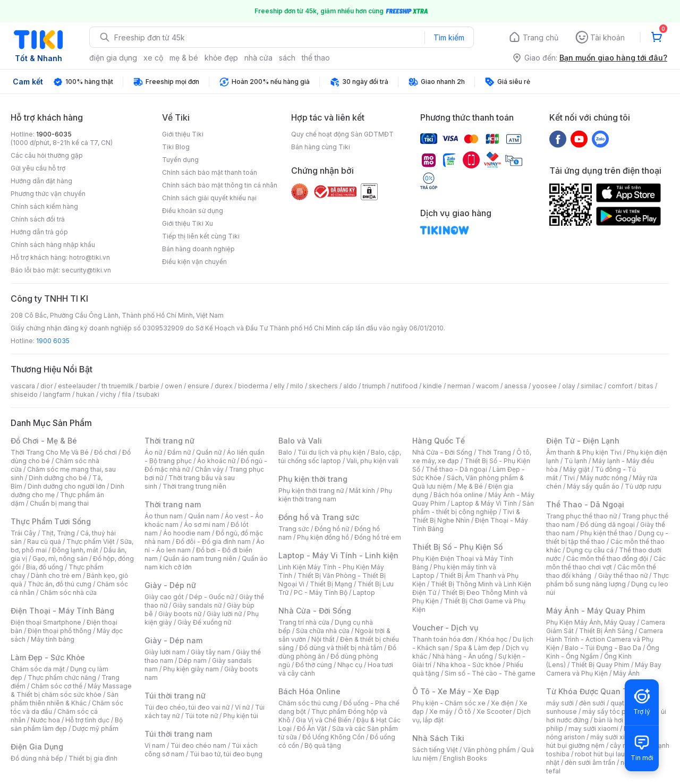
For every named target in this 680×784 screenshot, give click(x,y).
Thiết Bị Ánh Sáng (606, 631)
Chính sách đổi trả (38, 219)
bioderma (253, 386)
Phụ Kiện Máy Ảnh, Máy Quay (591, 622)
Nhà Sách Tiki (438, 738)
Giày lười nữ (224, 614)
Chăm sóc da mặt (38, 669)
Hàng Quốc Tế (439, 441)
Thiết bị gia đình (93, 758)
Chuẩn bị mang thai (59, 503)
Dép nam (193, 661)
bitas (646, 386)
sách (287, 58)
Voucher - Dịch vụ (445, 628)
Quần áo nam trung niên (200, 559)
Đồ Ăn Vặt (312, 728)
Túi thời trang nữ (175, 696)
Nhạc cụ (350, 665)
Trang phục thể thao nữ (581, 516)
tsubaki (148, 394)
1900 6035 (53, 341)
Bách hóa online (458, 495)
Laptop (364, 593)
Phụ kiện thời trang (313, 479)
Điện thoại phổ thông (59, 631)
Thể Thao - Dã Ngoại (585, 504)
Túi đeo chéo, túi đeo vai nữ (187, 707)
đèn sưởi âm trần (590, 762)
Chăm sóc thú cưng (308, 703)
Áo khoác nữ (216, 461)
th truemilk (118, 386)
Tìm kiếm (449, 37)
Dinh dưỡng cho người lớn (66, 486)
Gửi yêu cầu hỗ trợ (38, 168)
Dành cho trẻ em (56, 576)
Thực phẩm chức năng (62, 678)
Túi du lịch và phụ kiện (331, 452)
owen (173, 386)
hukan (85, 394)
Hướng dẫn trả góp (39, 232)
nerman (459, 386)
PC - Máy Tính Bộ (321, 593)
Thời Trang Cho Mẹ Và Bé (50, 452)
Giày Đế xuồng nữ (204, 622)
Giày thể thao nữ (623, 576)
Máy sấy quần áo (593, 486)
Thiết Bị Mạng (331, 584)
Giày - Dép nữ (170, 585)
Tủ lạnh (576, 461)
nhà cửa (258, 58)
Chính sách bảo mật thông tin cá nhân (220, 185)
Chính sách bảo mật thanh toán (210, 172)
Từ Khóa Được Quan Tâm (592, 691)
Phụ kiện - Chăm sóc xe (449, 703)
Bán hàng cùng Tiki (321, 147)
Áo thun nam (164, 516)
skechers (323, 386)
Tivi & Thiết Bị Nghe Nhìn (466, 516)
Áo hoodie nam (187, 533)
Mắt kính (362, 491)
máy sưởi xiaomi (615, 737)
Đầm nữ (179, 452)
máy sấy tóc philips (612, 711)
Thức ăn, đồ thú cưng (59, 584)
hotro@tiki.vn (90, 257)
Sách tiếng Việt (435, 750)
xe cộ (153, 58)
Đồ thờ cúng (314, 665)
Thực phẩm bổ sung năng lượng (607, 580)
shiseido (24, 394)
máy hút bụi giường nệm (602, 741)
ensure (198, 386)
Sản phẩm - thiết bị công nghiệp (473, 508)
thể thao (316, 58)
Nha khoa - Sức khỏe (469, 665)
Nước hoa (45, 720)
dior (46, 386)
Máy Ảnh (626, 673)
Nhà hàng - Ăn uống (463, 656)
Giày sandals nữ (197, 605)
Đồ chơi (105, 452)
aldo (350, 386)
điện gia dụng (113, 58)
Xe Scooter (494, 711)
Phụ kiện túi (241, 716)
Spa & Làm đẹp (477, 648)
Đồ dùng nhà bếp (37, 758)
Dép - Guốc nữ (211, 597)
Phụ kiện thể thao (606, 533)
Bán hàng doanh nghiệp (198, 249)
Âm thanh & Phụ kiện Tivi (584, 452)
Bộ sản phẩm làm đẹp (67, 724)
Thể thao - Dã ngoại (456, 469)
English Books (465, 758)
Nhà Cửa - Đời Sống (315, 611)
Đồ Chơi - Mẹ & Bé (44, 441)
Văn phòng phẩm (490, 750)
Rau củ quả (44, 542)
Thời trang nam (173, 504)
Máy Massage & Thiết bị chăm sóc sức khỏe (71, 690)
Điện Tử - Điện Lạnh (583, 441)
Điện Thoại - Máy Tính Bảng (62, 611)
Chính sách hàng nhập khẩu (53, 245)
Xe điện (502, 703)
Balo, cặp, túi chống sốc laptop (340, 457)
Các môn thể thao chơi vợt (606, 563)
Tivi (569, 478)
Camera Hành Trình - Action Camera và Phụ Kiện (605, 639)
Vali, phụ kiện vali (372, 461)
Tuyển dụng (180, 160)
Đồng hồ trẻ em (378, 537)
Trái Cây (23, 533)
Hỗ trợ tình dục (87, 720)
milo (297, 386)
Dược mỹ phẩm (95, 728)
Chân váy (209, 469)
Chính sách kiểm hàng (44, 206)
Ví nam (155, 745)
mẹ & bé (184, 58)
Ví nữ (242, 707)
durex (224, 386)
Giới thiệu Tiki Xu (188, 223)
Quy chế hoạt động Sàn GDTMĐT (342, 134)
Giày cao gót (164, 597)
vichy (108, 394)
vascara (23, 386)
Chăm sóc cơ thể (57, 686)
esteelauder (77, 386)
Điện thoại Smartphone (46, 622)
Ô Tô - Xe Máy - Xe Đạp (456, 691)
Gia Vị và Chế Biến (324, 720)
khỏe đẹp (221, 58)
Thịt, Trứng (58, 533)
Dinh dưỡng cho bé (58, 478)
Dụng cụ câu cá (590, 550)
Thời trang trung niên (194, 486)
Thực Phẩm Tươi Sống (51, 521)
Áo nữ (153, 452)
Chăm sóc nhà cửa (68, 593)
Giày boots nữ (180, 614)
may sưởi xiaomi (593, 728)
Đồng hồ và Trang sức (319, 517)
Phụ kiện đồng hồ (323, 537)
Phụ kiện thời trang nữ (311, 491)
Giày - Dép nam (173, 640)
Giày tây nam (211, 652)
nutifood (404, 386)
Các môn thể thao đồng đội (607, 559)
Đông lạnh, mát (75, 550)
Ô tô (465, 711)
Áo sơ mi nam (205, 525)
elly (279, 386)
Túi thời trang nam (178, 734)
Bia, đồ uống (45, 567)
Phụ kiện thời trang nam (335, 495)
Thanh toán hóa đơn (443, 639)
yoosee (545, 386)
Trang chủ (541, 37)
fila (126, 394)
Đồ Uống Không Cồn (333, 737)
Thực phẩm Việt (91, 542)
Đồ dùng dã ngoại (607, 525)
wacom (487, 386)
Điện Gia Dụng (37, 747)
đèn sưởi (592, 703)
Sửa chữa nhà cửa (323, 631)
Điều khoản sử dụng (193, 211)
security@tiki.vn (86, 270)
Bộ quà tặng (323, 745)
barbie (149, 386)
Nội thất (323, 639)
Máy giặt (576, 469)
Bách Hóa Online (309, 691)
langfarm (57, 394)
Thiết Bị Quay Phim (600, 665)
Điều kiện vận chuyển (194, 262)
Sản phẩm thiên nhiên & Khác (65, 699)
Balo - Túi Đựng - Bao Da (603, 648)
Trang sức (294, 529)
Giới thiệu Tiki (183, 134)
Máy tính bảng (53, 639)
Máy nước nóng (604, 478)
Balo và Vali (300, 441)
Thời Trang (494, 452)
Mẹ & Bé (470, 486)
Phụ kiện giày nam (191, 669)
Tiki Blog (176, 147)
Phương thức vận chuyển (48, 194)
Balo (285, 452)
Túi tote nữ (201, 716)
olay (569, 386)
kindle (432, 386)
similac (592, 386)
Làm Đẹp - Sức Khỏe (48, 657)
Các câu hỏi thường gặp (47, 155)
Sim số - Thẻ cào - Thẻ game (490, 673)
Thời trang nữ (169, 441)
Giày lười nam (165, 652)
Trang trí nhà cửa (304, 622)
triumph (374, 386)
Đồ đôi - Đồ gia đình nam (213, 542)
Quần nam (204, 516)
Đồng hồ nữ (332, 529)
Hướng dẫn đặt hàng (41, 181)
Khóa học (493, 639)
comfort (620, 386)
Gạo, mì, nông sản (60, 559)
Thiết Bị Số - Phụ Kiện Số (457, 547)
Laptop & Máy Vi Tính (484, 503)
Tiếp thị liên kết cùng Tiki (201, 236)
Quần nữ (209, 452)
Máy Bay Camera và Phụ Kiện (604, 669)
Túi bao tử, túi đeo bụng (226, 754)
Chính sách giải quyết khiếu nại (209, 198)
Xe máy (441, 711)
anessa (516, 386)
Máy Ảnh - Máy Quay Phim (596, 611)
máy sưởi (560, 703)
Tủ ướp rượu (643, 486)
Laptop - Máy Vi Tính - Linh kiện (338, 555)
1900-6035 (54, 134)
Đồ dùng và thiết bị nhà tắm (341, 648)
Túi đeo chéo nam (198, 745)
